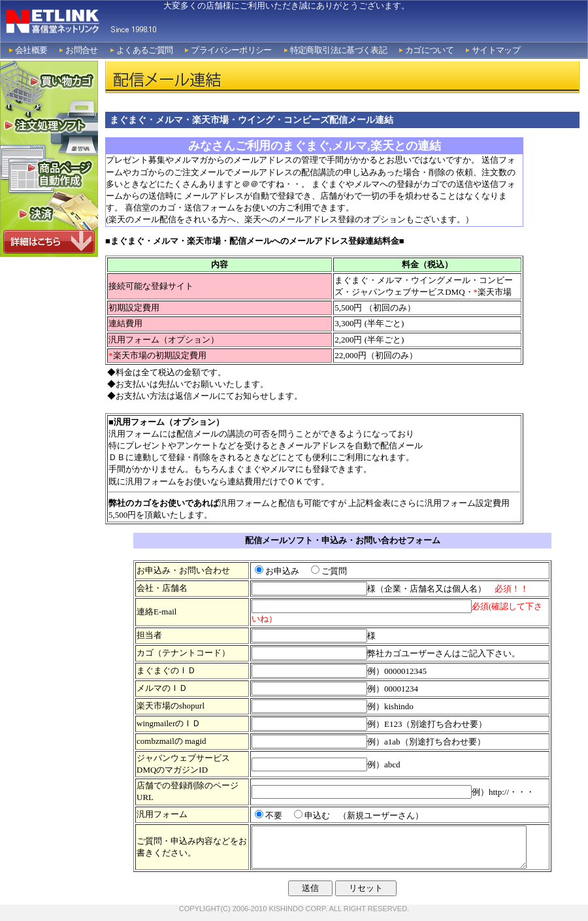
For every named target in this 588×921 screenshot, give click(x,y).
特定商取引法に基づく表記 (338, 50)
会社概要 (31, 50)
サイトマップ (496, 50)
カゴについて (429, 50)
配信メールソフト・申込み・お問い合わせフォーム (343, 540)
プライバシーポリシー (231, 50)
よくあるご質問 (144, 50)
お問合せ (81, 50)
